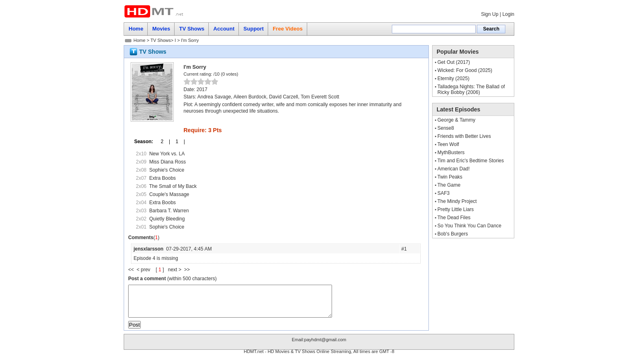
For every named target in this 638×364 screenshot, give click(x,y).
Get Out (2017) (454, 62)
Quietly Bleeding (167, 219)
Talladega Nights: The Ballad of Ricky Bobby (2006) (471, 89)
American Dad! (453, 169)
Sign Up (490, 14)
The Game (449, 185)
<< (132, 270)
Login (508, 14)
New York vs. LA (167, 154)
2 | (163, 142)
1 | (177, 142)
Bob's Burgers (453, 234)
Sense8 (446, 128)
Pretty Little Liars (456, 209)
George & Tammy (456, 120)
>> (187, 270)
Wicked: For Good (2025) (465, 70)
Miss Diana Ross (168, 162)
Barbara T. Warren (169, 211)
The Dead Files (454, 218)
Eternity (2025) (453, 78)
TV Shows (161, 40)
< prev (144, 270)
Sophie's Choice (167, 170)
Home (139, 40)
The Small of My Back (173, 186)
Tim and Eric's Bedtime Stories (471, 161)
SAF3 (444, 193)
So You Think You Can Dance (469, 226)
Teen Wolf (448, 144)
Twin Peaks (450, 177)
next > (176, 270)
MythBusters (451, 153)
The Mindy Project (457, 201)
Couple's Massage (169, 194)
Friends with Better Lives (464, 136)
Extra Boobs (163, 178)
